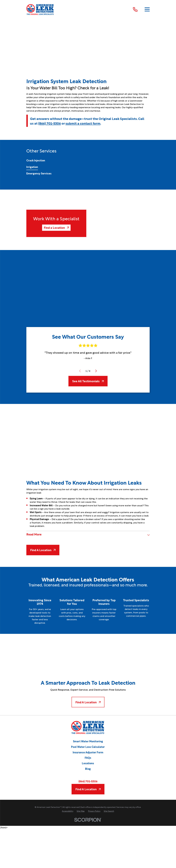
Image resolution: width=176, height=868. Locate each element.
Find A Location (43, 550)
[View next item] (96, 371)
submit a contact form (83, 123)
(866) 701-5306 (50, 123)
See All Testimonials (88, 381)
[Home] (40, 9)
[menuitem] (36, 160)
